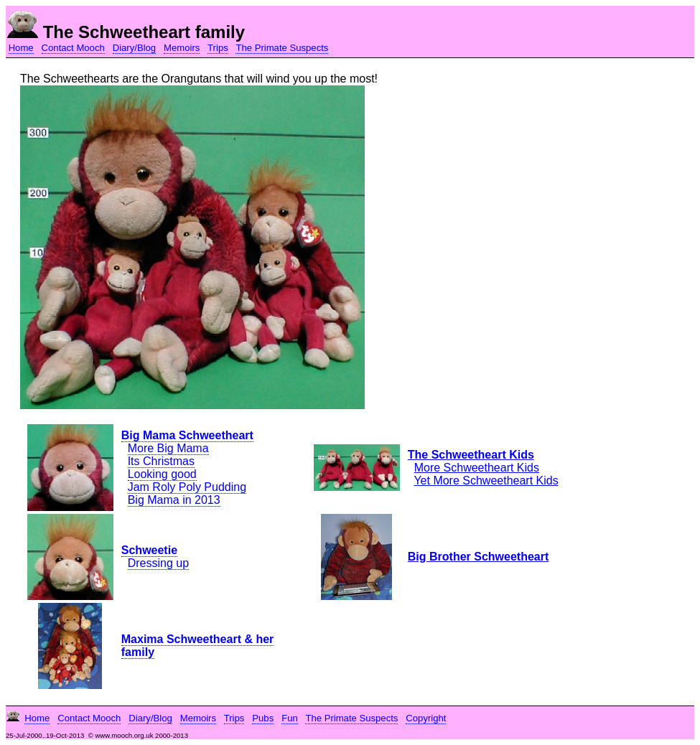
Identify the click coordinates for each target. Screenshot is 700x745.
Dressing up (158, 563)
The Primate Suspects (282, 48)
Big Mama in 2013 (174, 500)
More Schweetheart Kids (477, 468)
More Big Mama (168, 448)
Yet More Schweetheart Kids (486, 481)
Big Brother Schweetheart (478, 557)
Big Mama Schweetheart (187, 435)
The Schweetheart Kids (471, 455)
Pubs (263, 718)
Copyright (426, 718)
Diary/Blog (134, 48)
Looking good (162, 474)
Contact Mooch (73, 48)
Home (21, 48)
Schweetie (149, 550)
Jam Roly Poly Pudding (187, 487)
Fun (290, 718)
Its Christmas (161, 461)
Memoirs (182, 48)
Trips (218, 48)
